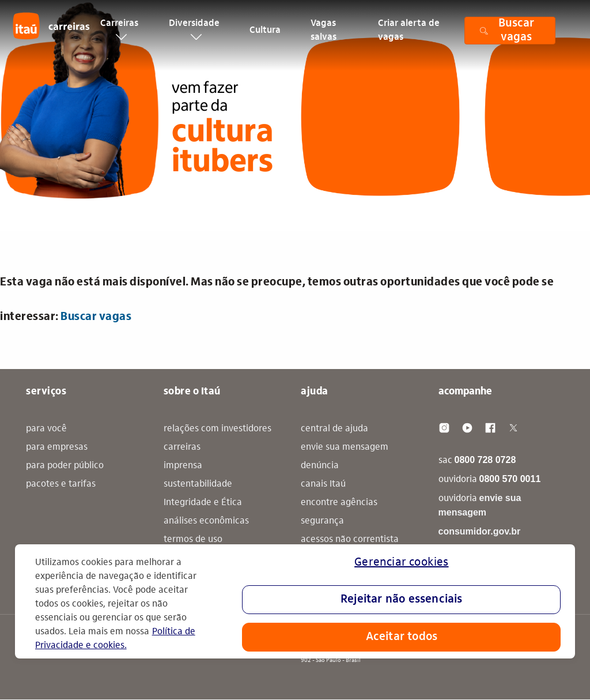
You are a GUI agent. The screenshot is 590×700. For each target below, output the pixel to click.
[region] (295, 601)
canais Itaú (323, 484)
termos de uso (193, 540)
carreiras (182, 447)
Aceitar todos (402, 637)
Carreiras (119, 36)
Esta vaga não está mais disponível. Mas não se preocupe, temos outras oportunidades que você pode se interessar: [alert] (277, 300)
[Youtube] (467, 428)
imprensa (183, 466)
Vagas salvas (324, 37)
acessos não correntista (350, 540)
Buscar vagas (96, 317)
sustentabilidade (198, 484)
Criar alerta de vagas (409, 37)
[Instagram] (444, 428)
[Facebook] (490, 428)
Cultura (265, 37)
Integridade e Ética (203, 503)
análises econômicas (206, 521)
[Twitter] (513, 428)
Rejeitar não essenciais (402, 600)
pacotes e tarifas (61, 484)
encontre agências (339, 503)
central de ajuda (334, 429)
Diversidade (194, 36)
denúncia (320, 466)
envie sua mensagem (345, 447)
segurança (322, 521)
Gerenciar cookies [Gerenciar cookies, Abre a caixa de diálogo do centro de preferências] (401, 563)
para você (46, 429)
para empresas (57, 447)
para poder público (65, 466)
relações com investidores (218, 429)
